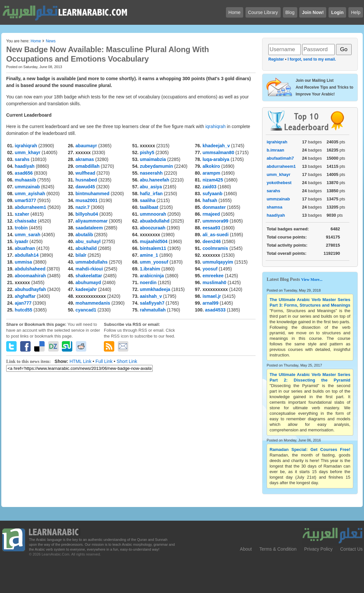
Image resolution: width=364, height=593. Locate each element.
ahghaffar (25, 296)
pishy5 (147, 152)
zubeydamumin (156, 166)
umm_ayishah (30, 194)
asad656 (24, 173)
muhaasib (25, 180)
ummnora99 (215, 221)
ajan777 (23, 303)
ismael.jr (212, 296)
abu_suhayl (88, 241)
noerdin (148, 282)
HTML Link (80, 361)
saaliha (147, 200)
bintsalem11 (153, 248)
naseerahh (151, 173)
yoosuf (210, 269)
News (51, 41)
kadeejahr (86, 289)
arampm (211, 173)
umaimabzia (153, 159)
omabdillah (88, 166)
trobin (21, 228)
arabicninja (152, 276)
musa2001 (87, 200)
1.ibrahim (150, 269)
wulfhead (85, 173)
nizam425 (213, 180)
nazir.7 (83, 207)
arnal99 (210, 303)
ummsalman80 (218, 152)
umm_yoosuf (154, 262)
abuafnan (25, 248)
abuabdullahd (154, 221)
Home (36, 41)
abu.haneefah (154, 180)
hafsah (210, 200)
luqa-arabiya (216, 159)
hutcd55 (23, 310)
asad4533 (215, 310)
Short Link (127, 361)
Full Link (104, 361)
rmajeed (211, 214)
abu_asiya (151, 187)
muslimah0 (214, 282)
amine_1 (149, 255)
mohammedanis (93, 303)
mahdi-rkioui (89, 269)
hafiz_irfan (151, 194)
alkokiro (211, 166)
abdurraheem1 (30, 207)
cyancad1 (86, 310)
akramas (85, 159)
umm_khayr (28, 152)
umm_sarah (28, 235)
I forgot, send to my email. (312, 59)
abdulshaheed (30, 269)
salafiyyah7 (152, 303)
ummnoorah (153, 214)
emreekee (213, 276)
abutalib (84, 235)
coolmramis (215, 248)
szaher (22, 214)
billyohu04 (87, 214)
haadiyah (25, 166)
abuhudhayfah (30, 289)
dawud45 (85, 187)
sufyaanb (212, 194)
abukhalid (86, 248)
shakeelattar (89, 276)
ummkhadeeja (155, 289)
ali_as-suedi (216, 235)
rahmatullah (153, 310)
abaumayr (86, 146)
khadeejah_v (216, 146)
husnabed (86, 180)
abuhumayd (88, 282)
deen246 (212, 241)
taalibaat (149, 207)
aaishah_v (151, 296)
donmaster (214, 207)
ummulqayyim (218, 262)
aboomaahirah (30, 276)
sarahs (22, 159)
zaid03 (210, 187)
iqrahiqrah (216, 126)
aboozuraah (153, 228)
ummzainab (27, 187)
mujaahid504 (154, 241)
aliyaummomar (92, 221)
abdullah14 (27, 255)
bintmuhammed (92, 194)
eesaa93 (211, 228)
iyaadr (21, 241)
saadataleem (89, 228)
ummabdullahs (92, 262)
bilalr (81, 255)
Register (276, 59)
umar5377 (25, 200)
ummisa (23, 262)
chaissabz (26, 221)
